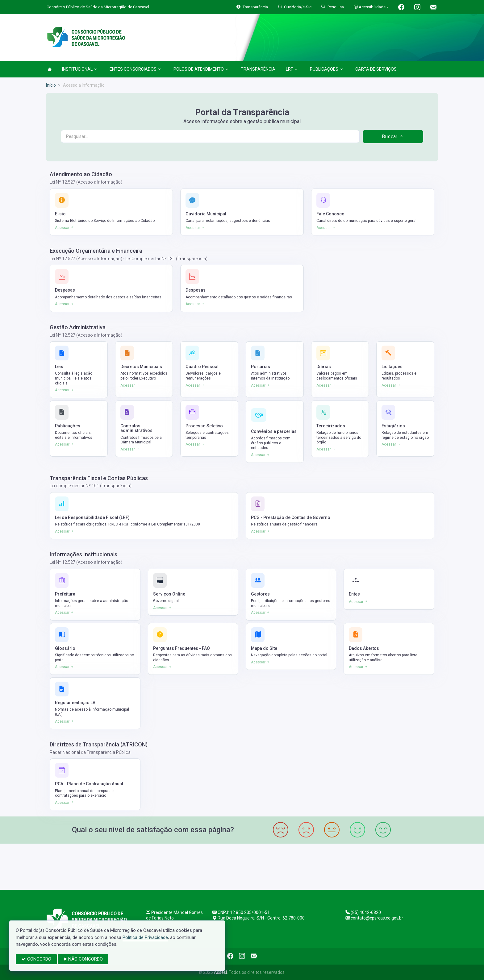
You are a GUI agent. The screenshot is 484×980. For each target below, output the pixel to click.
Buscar (393, 137)
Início (51, 85)
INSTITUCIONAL (79, 69)
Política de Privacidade (145, 937)
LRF (292, 69)
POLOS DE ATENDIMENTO (201, 69)
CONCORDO (36, 959)
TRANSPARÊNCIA (258, 69)
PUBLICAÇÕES (326, 69)
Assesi (220, 972)
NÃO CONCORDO (83, 959)
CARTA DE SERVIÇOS (376, 69)
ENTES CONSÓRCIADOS (135, 69)
